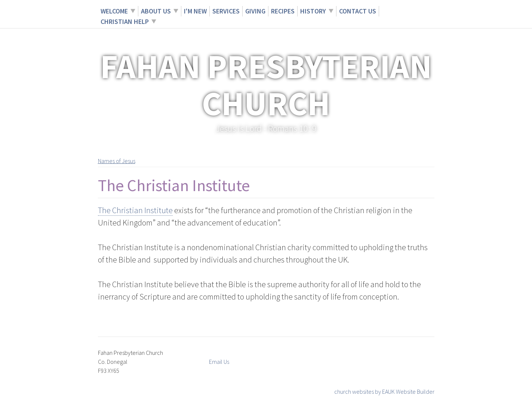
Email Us (219, 362)
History (313, 11)
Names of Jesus (117, 161)
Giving (255, 11)
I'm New (195, 11)
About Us (156, 11)
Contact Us (358, 11)
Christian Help (125, 22)
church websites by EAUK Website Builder (384, 392)
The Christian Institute (135, 210)
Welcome (114, 11)
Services (226, 11)
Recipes (283, 11)
